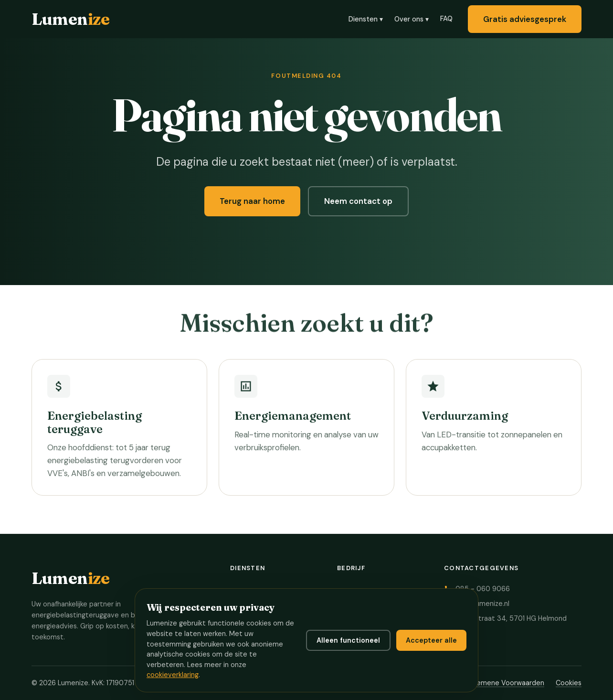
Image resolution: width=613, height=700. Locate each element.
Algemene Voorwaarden (505, 683)
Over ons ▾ (412, 19)
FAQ (446, 19)
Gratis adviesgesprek (525, 19)
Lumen (70, 19)
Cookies (569, 683)
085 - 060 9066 (483, 589)
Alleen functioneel (348, 640)
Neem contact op (358, 202)
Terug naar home (252, 202)
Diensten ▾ (366, 19)
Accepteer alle (431, 640)
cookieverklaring (173, 675)
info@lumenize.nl (482, 604)
